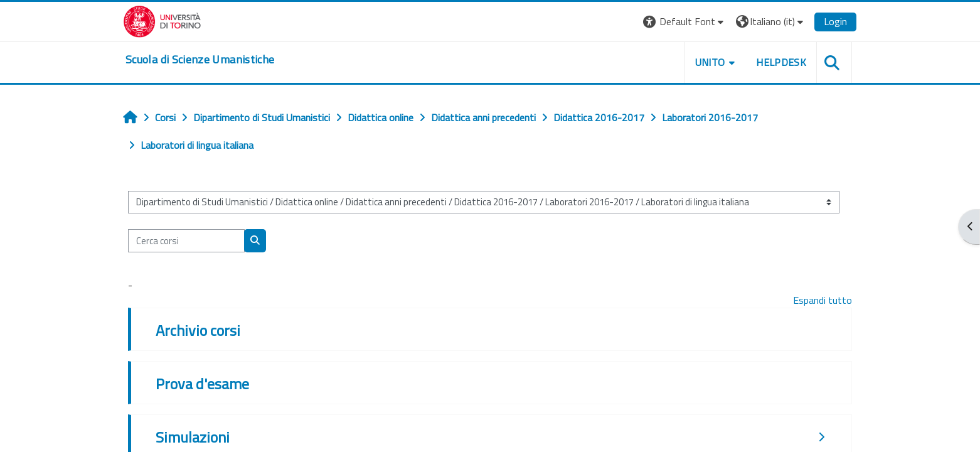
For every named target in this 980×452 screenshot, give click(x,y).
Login (835, 21)
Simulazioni (193, 437)
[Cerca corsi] (186, 241)
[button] (685, 22)
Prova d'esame (202, 384)
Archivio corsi (198, 330)
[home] (200, 60)
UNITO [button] (710, 62)
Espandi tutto (823, 300)
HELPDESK (781, 62)
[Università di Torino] (162, 20)
